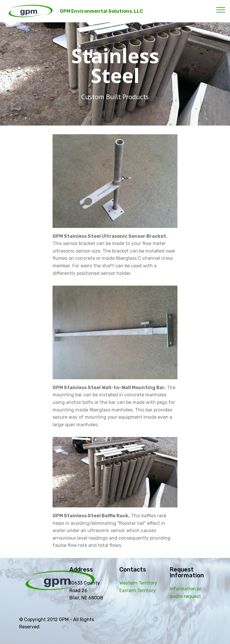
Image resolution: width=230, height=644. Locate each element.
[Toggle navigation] (221, 10)
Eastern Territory (138, 591)
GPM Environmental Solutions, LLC (101, 11)
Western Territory (138, 583)
